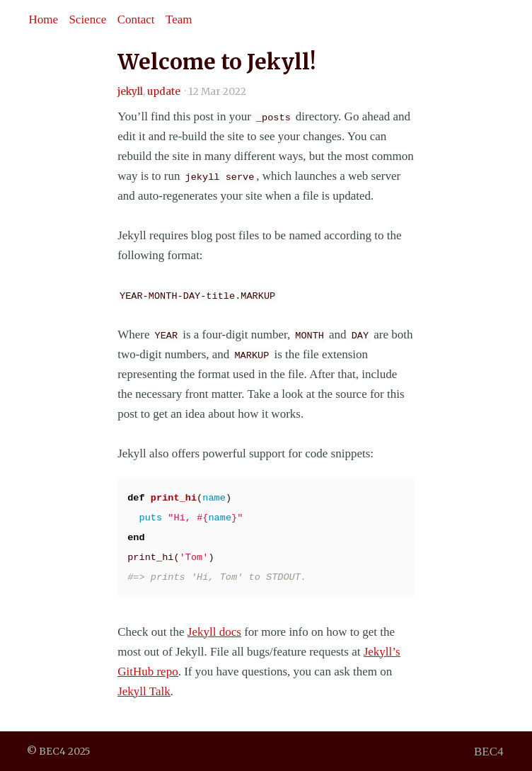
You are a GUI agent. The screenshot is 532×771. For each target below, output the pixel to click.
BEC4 (489, 751)
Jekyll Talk (144, 691)
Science (87, 19)
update (164, 92)
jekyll (130, 92)
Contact (136, 19)
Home (43, 19)
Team (179, 19)
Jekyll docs (214, 632)
